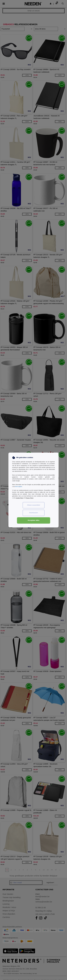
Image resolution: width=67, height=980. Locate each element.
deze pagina (19, 487)
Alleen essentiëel (33, 505)
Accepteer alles (34, 520)
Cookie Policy (20, 498)
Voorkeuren (33, 513)
